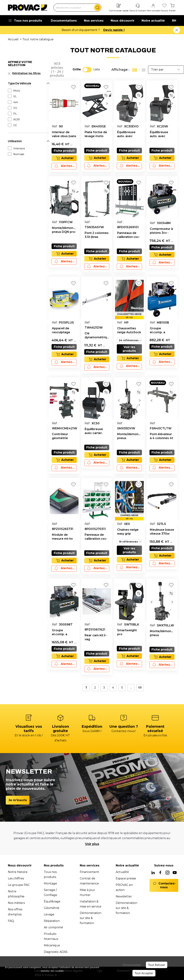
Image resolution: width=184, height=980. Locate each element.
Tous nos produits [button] (25, 21)
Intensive (19, 148)
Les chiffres (16, 878)
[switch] (87, 70)
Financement (89, 872)
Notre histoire (18, 872)
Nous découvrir (123, 21)
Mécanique (52, 945)
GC (15, 125)
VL (15, 96)
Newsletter (124, 896)
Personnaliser (132, 965)
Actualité (122, 872)
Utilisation (15, 141)
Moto (17, 91)
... (131, 687)
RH (174, 21)
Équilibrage (52, 901)
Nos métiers (16, 903)
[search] (97, 8)
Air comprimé (53, 927)
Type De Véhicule (19, 83)
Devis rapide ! (114, 30)
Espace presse (126, 878)
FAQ (11, 921)
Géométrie (52, 908)
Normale (19, 154)
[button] (86, 103)
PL (15, 114)
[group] (97, 103)
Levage (49, 914)
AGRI (17, 119)
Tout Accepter (144, 973)
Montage (50, 883)
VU (15, 108)
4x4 (16, 102)
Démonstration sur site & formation (91, 918)
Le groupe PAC (19, 885)
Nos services (94, 21)
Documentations (64, 21)
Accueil (13, 39)
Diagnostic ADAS (56, 952)
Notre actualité (153, 21)
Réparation (52, 921)
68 (140, 687)
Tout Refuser (157, 965)
